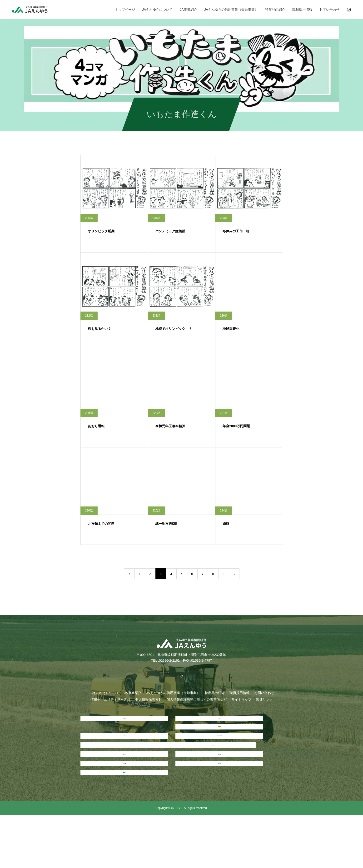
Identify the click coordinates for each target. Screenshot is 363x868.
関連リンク (264, 699)
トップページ (125, 10)
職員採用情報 (302, 10)
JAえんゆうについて (157, 10)
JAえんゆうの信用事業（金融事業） (231, 10)
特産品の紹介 (275, 10)
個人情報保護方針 (149, 699)
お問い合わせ (329, 10)
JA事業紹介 (188, 10)
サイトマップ (241, 699)
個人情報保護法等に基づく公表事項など (197, 699)
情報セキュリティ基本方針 (110, 699)
